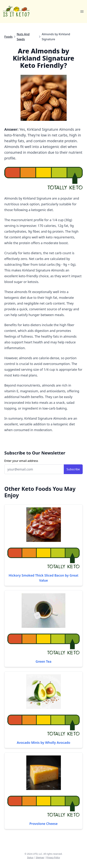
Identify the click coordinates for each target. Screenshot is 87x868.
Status (30, 857)
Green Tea (44, 661)
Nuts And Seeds (23, 37)
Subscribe (73, 469)
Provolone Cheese (43, 824)
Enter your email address (21, 461)
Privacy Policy (53, 857)
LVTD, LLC (37, 854)
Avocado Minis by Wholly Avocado (43, 743)
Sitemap (40, 857)
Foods (8, 37)
